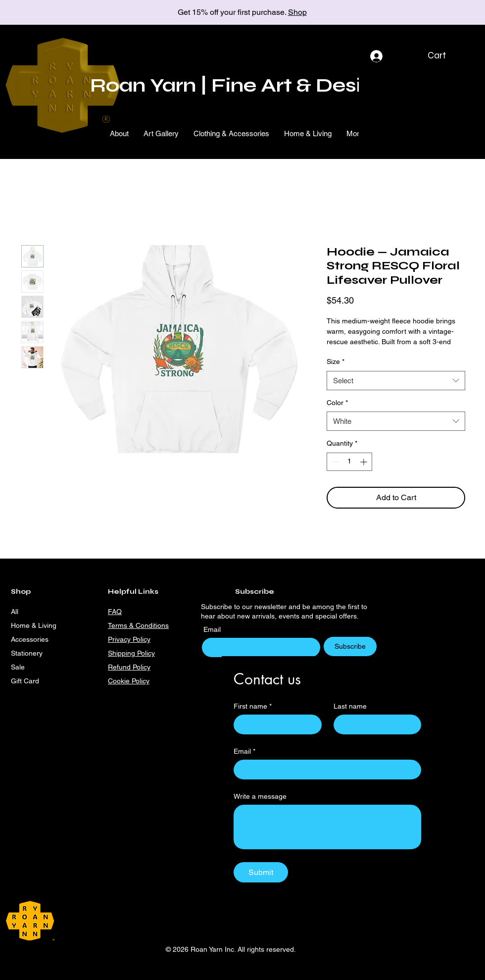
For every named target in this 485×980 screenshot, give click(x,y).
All (15, 612)
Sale (18, 667)
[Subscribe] (350, 646)
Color (337, 403)
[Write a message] (327, 827)
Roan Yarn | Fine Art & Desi (226, 85)
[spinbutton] (349, 462)
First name (253, 706)
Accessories (30, 639)
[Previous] (52, 13)
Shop (297, 12)
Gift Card (25, 681)
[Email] (324, 770)
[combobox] (396, 381)
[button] (445, 55)
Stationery (27, 653)
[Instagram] (202, 681)
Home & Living (34, 625)
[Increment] (364, 462)
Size (336, 361)
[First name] (275, 724)
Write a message (260, 796)
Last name (350, 706)
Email (213, 629)
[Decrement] (334, 462)
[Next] (433, 13)
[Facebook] (218, 681)
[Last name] (375, 724)
